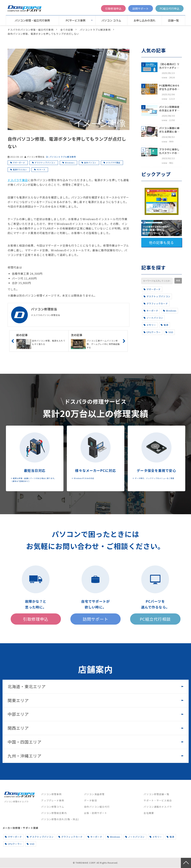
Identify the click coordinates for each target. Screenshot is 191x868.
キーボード (151, 311)
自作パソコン (90, 163)
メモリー (150, 325)
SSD (169, 332)
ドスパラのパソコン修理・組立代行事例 (31, 30)
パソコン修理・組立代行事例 (32, 20)
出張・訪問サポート (96, 813)
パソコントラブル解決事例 (95, 30)
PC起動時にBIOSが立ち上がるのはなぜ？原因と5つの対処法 (169, 87)
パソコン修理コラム (53, 807)
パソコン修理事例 (51, 794)
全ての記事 (67, 30)
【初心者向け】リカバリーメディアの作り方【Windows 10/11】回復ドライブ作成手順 (169, 66)
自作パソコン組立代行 (97, 807)
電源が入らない (20, 169)
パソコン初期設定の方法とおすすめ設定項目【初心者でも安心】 (169, 109)
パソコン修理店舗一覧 (156, 794)
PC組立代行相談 (155, 619)
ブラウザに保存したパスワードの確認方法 (169, 151)
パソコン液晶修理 (94, 794)
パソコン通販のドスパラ (158, 807)
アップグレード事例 (53, 801)
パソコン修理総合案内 (54, 813)
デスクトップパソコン (45, 163)
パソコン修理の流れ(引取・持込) (60, 819)
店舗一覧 (173, 20)
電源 (165, 325)
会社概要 (149, 813)
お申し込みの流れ (144, 20)
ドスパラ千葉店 (113, 163)
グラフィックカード (156, 303)
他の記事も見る (162, 242)
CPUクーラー (152, 332)
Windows (70, 163)
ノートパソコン (153, 318)
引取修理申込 (113, 8)
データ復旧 (91, 801)
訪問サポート (141, 8)
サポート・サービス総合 (158, 801)
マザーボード (19, 163)
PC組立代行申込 (170, 8)
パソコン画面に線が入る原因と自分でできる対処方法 (169, 130)
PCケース (41, 169)
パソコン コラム (111, 20)
